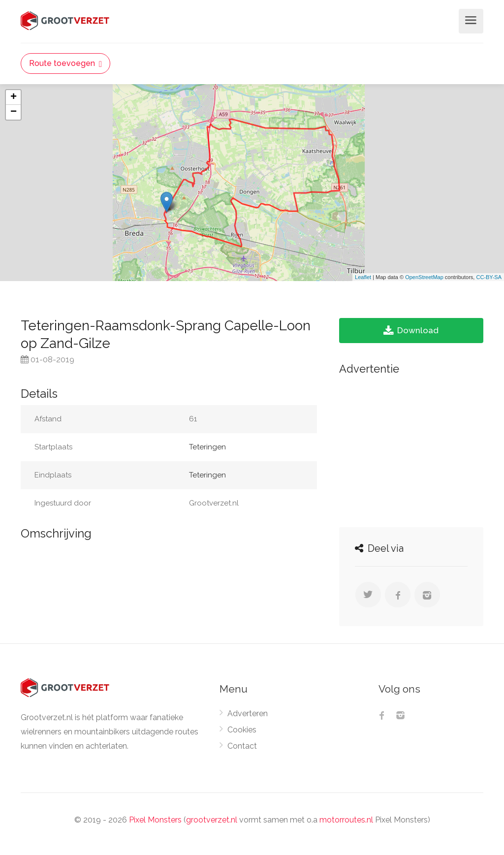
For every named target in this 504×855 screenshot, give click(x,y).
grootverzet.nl (212, 820)
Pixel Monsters (155, 820)
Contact (242, 746)
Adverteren (248, 713)
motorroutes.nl (346, 820)
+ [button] (14, 97)
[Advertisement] (411, 448)
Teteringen (207, 447)
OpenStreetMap (424, 277)
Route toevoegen (65, 63)
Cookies (242, 730)
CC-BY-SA (489, 277)
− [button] (14, 112)
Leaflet (363, 277)
